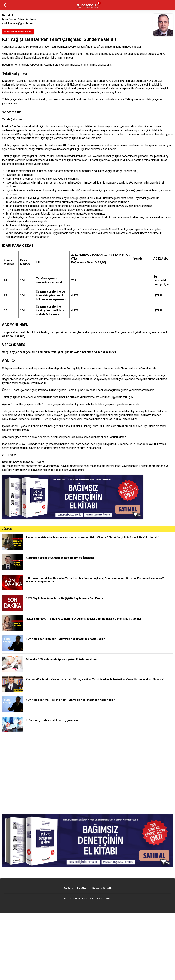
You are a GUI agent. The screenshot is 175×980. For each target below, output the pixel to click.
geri (5, 5)
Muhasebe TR (71, 899)
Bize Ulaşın (83, 888)
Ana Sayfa (68, 888)
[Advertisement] (87, 774)
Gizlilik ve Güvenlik (102, 888)
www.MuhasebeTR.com (29, 462)
